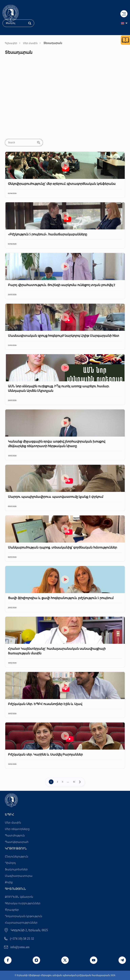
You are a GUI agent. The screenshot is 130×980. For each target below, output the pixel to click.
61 (74, 782)
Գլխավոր (11, 43)
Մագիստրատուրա (19, 876)
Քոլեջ (9, 882)
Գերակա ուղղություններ (23, 903)
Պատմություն (15, 835)
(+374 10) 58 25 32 (22, 939)
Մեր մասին (30, 43)
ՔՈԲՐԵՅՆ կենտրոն (19, 897)
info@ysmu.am (20, 947)
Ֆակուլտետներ (16, 869)
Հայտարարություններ (21, 923)
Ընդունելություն (17, 856)
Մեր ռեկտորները (17, 829)
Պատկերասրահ (17, 842)
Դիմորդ (10, 863)
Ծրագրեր (12, 910)
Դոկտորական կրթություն (24, 916)
